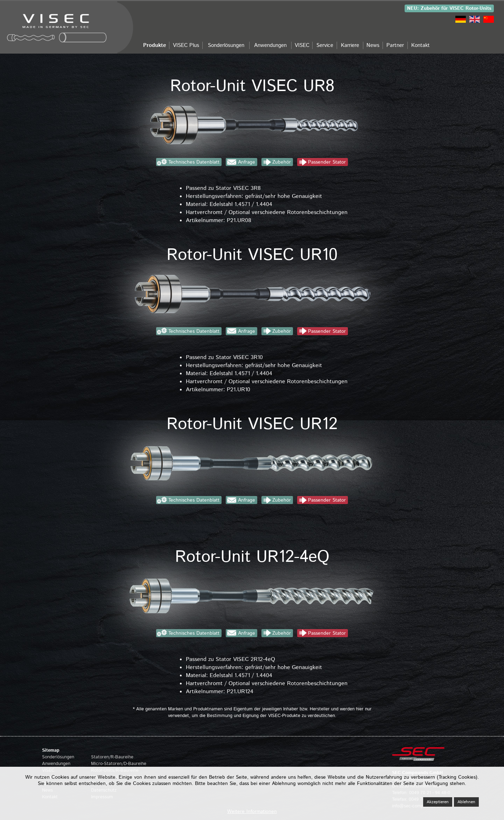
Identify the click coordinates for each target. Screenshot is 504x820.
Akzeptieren (438, 802)
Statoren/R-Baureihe (112, 757)
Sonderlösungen (58, 757)
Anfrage (247, 162)
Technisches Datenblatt (194, 162)
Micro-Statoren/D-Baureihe (119, 764)
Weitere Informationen (252, 812)
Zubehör (282, 162)
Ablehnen (466, 802)
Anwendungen (56, 764)
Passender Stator (327, 162)
